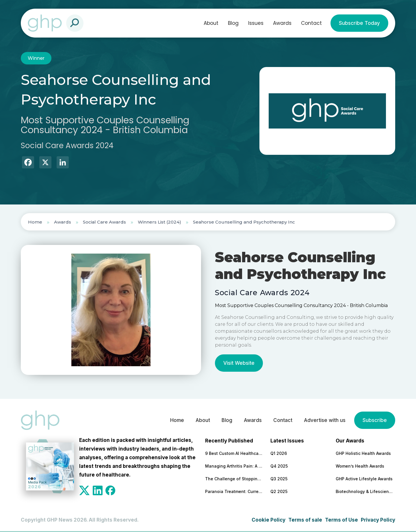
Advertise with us (325, 420)
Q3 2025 (279, 479)
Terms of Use (341, 520)
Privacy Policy (378, 520)
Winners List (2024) (159, 222)
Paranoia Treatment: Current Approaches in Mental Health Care (234, 491)
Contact (311, 23)
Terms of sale (305, 520)
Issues (256, 23)
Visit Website (239, 363)
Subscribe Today (359, 23)
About (211, 23)
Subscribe (375, 420)
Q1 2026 (279, 453)
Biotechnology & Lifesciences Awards (365, 491)
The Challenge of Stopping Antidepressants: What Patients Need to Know (234, 479)
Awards (282, 23)
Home (35, 222)
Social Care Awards (104, 222)
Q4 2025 (279, 466)
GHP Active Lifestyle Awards (364, 479)
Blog (233, 23)
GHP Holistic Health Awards (363, 453)
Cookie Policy (269, 520)
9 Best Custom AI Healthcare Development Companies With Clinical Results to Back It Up (234, 453)
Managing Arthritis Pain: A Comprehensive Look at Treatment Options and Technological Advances (234, 466)
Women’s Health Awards (360, 466)
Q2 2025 (279, 491)
